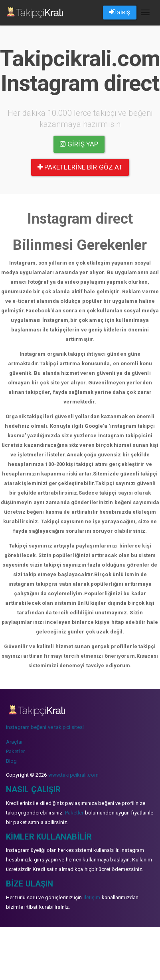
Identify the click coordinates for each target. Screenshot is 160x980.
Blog (11, 761)
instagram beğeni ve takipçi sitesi (45, 727)
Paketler (15, 751)
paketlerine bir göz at (80, 167)
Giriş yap (79, 144)
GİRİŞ (120, 12)
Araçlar (14, 742)
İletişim (92, 897)
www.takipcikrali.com (73, 775)
